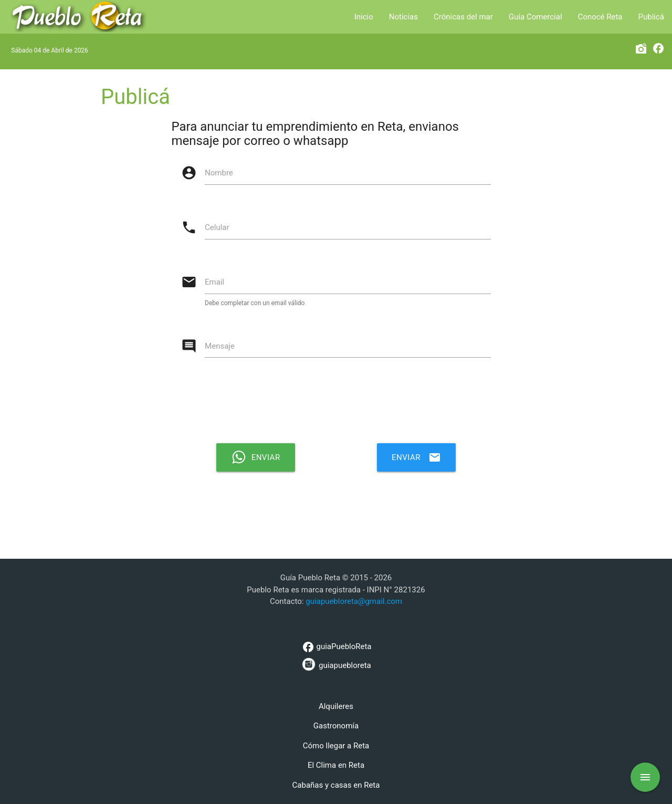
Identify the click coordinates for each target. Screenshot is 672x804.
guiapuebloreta (336, 664)
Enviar (416, 457)
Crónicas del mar (463, 17)
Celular (217, 227)
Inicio (364, 17)
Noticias (403, 17)
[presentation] (341, 404)
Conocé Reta (600, 17)
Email (214, 282)
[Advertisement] (336, 521)
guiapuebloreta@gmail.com (354, 601)
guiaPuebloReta (336, 647)
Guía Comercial (535, 17)
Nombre (219, 173)
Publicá (651, 17)
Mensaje (220, 346)
